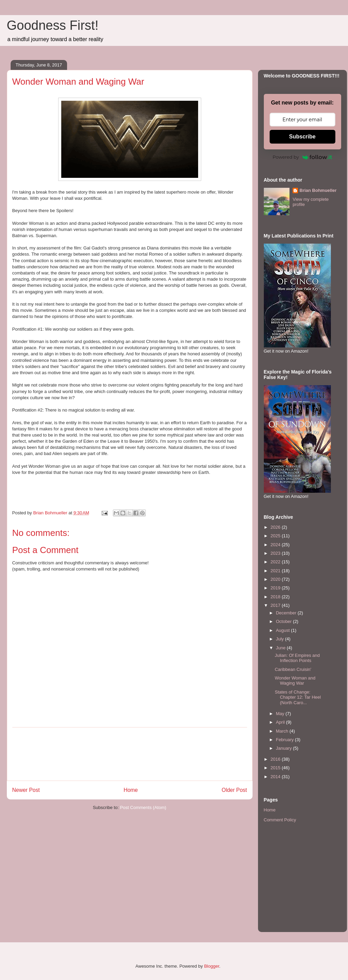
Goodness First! (53, 25)
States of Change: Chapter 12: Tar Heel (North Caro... (298, 697)
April (281, 722)
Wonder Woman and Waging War (295, 681)
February (285, 740)
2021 (276, 571)
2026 (276, 527)
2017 (276, 605)
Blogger (211, 966)
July (280, 639)
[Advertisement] (130, 754)
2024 (276, 545)
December (287, 613)
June (281, 648)
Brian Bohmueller (318, 190)
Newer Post (26, 790)
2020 (276, 579)
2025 (276, 536)
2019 (276, 588)
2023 (276, 553)
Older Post (234, 790)
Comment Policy (280, 820)
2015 (276, 768)
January (284, 748)
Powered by (302, 157)
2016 (276, 759)
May (281, 714)
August (283, 630)
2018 (276, 597)
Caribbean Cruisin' (293, 669)
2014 (276, 777)
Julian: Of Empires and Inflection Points (297, 658)
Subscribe (302, 137)
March (283, 731)
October (284, 621)
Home (131, 790)
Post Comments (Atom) (143, 807)
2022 (276, 562)
